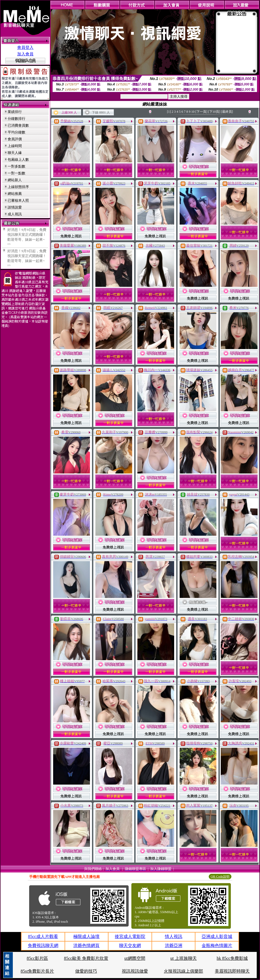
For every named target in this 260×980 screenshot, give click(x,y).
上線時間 (15, 146)
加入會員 (25, 54)
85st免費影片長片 (37, 971)
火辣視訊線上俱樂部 (183, 971)
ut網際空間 (135, 958)
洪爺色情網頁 (86, 945)
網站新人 (15, 180)
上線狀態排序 (18, 187)
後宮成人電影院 (130, 936)
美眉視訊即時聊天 (232, 971)
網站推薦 (15, 194)
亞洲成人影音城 (217, 936)
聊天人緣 (15, 153)
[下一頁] (201, 112)
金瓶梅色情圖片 (217, 945)
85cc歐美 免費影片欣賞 (86, 958)
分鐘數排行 (16, 119)
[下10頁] (214, 112)
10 (193, 112)
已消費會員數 (18, 125)
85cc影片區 (37, 958)
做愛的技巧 (86, 971)
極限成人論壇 (86, 936)
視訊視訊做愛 (135, 971)
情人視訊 (174, 936)
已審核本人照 (18, 200)
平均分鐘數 (16, 132)
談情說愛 (15, 207)
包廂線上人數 (18, 160)
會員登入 (25, 47)
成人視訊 (15, 214)
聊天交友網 (130, 945)
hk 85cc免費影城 (232, 958)
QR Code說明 (220, 877)
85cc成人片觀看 (43, 936)
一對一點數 (16, 173)
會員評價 (15, 139)
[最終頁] (227, 112)
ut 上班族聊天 (183, 958)
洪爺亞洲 (174, 945)
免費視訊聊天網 (43, 945)
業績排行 (15, 112)
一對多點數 (16, 166)
